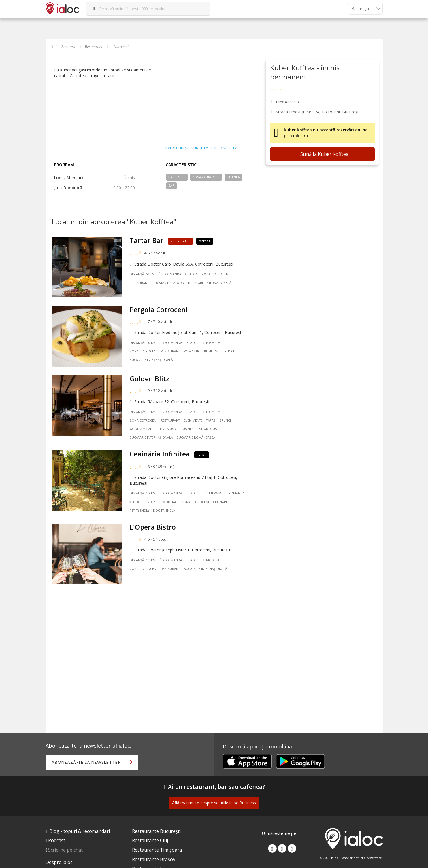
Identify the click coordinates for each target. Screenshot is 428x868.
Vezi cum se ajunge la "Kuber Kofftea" (203, 148)
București (69, 47)
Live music (168, 429)
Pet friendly (139, 511)
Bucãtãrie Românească (196, 437)
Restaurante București (156, 831)
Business (211, 351)
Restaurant (139, 283)
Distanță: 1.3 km (143, 560)
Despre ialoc (59, 862)
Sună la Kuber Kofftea (322, 154)
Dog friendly (164, 511)
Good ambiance (143, 429)
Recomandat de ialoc (178, 274)
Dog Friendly (142, 502)
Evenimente (193, 420)
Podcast (57, 840)
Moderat (168, 502)
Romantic (192, 351)
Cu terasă (212, 493)
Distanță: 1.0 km (143, 343)
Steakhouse (209, 429)
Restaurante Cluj (150, 840)
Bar (171, 185)
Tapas (211, 420)
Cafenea (233, 177)
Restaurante (95, 47)
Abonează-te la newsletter (86, 762)
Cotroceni (120, 47)
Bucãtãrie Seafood (168, 283)
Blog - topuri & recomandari (80, 831)
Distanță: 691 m (142, 274)
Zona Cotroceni (206, 177)
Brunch (229, 351)
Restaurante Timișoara (157, 850)
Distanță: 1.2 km (143, 412)
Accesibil (177, 177)
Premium (212, 343)
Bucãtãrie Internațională (210, 283)
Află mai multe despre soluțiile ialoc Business (214, 803)
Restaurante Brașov (154, 859)
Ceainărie (221, 502)
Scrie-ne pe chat (65, 850)
